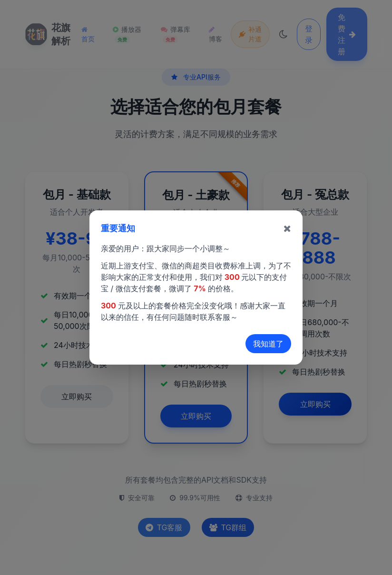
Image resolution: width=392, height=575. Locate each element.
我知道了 (268, 344)
